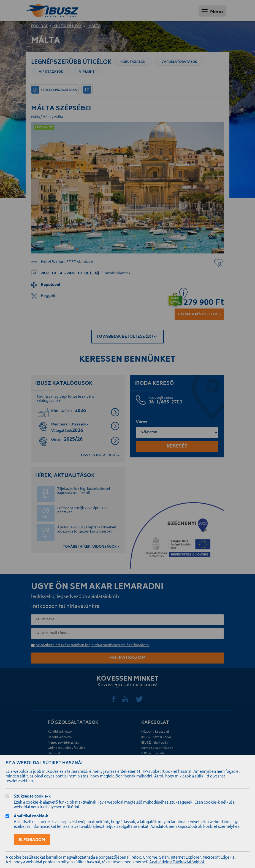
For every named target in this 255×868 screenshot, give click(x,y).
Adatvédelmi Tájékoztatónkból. (177, 863)
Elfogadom (32, 840)
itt (207, 777)
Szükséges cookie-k (32, 797)
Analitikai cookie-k (31, 817)
